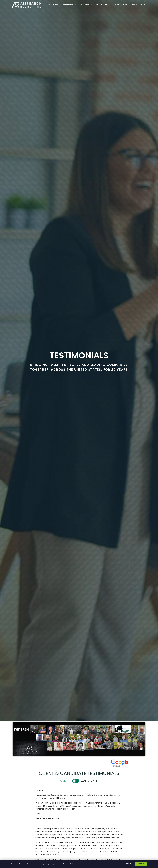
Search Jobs (53, 5)
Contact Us (138, 5)
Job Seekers (70, 5)
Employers (86, 5)
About (115, 5)
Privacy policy (116, 864)
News (125, 5)
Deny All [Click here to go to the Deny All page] (128, 864)
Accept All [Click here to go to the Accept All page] (141, 864)
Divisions (102, 5)
